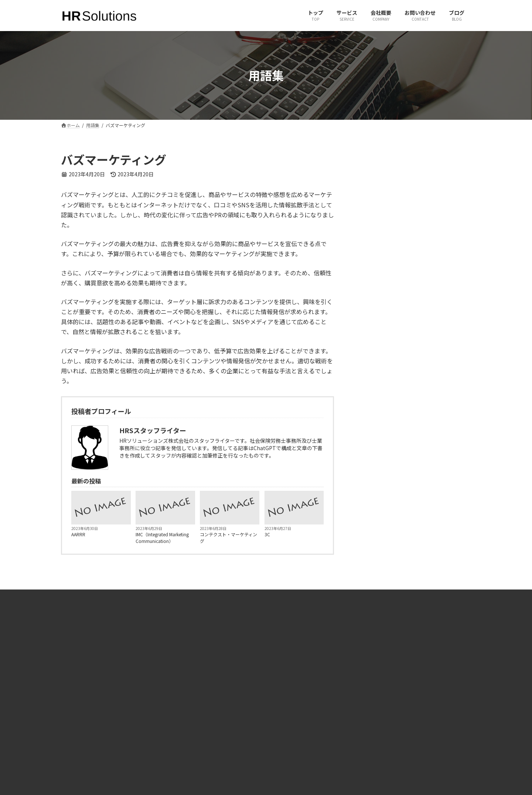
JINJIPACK (391, 726)
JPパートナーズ (397, 713)
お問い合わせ (184, 713)
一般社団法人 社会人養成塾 (408, 700)
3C (267, 534)
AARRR (78, 534)
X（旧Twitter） (291, 687)
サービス (180, 700)
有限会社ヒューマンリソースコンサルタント (425, 687)
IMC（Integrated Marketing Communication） (162, 538)
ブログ (177, 726)
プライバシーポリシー (193, 751)
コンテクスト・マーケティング (229, 538)
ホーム (177, 687)
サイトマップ (184, 739)
